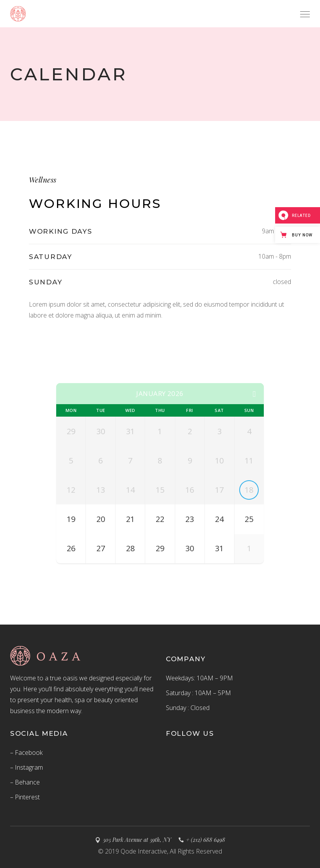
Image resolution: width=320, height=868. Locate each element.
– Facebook (26, 753)
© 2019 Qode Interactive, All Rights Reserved (160, 851)
